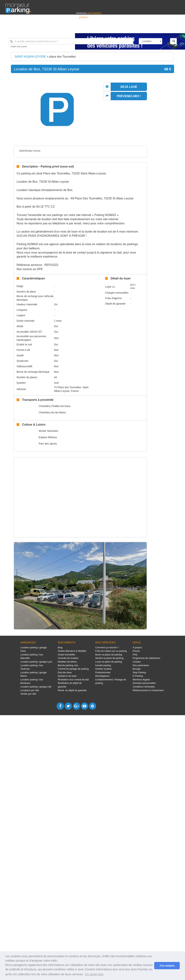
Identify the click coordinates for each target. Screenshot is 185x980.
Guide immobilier (67, 655)
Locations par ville (30, 690)
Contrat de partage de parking (73, 669)
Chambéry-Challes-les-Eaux (55, 406)
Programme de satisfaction (146, 658)
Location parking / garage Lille (36, 687)
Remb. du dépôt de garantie (72, 690)
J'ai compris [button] (167, 966)
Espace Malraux (48, 437)
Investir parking (103, 665)
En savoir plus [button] (94, 974)
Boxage (136, 669)
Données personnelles (144, 683)
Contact (137, 662)
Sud (56, 383)
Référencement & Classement (148, 690)
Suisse (176, 29)
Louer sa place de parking (109, 662)
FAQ (135, 655)
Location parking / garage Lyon (36, 662)
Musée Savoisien (49, 431)
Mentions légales (141, 680)
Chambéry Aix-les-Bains (52, 412)
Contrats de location (68, 658)
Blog (60, 647)
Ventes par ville (28, 694)
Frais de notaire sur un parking (111, 651)
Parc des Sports (48, 444)
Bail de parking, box (68, 665)
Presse (136, 651)
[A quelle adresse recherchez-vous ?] (71, 41)
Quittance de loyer (67, 676)
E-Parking (138, 676)
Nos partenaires (141, 665)
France (156, 29)
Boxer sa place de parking (109, 655)
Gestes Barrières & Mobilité (72, 651)
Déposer (146, 29)
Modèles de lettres (67, 662)
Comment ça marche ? (107, 647)
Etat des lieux (65, 672)
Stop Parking (139, 672)
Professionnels (119, 29)
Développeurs (102, 676)
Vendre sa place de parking (109, 658)
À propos (137, 647)
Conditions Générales (144, 687)
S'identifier (134, 29)
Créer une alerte (19, 47)
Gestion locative (104, 669)
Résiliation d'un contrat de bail (73, 680)
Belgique (166, 29)
